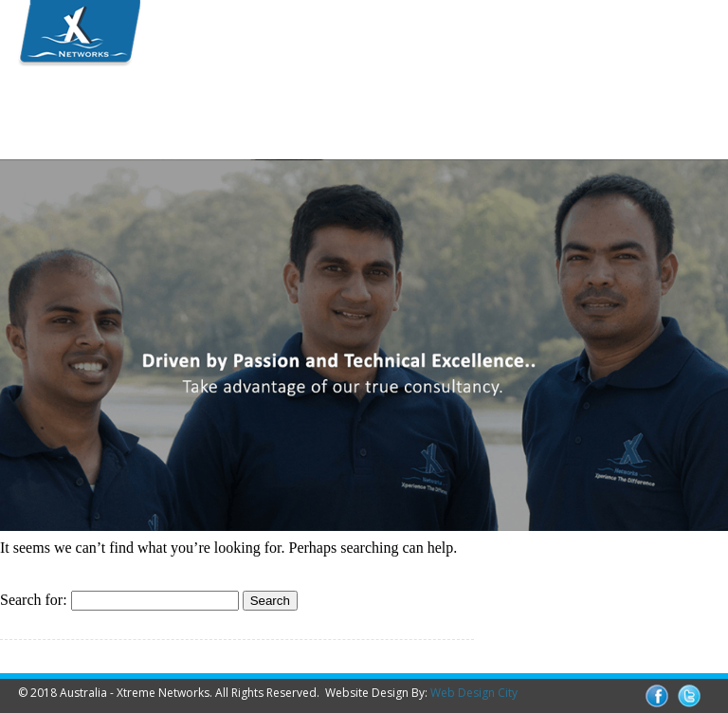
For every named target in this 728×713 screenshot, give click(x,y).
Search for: (34, 600)
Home (70, 104)
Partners (424, 104)
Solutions (294, 104)
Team (176, 104)
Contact (76, 135)
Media (541, 104)
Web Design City (474, 693)
